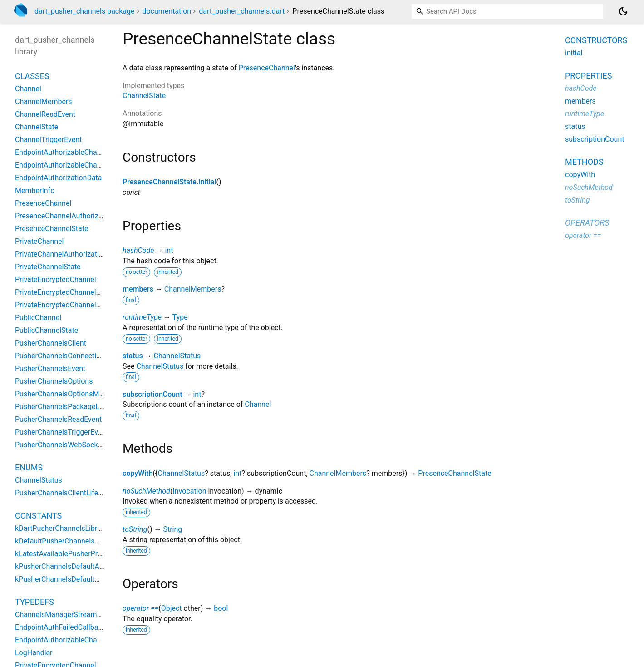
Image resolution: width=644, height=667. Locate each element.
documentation (167, 11)
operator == (140, 608)
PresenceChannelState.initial (170, 182)
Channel (258, 404)
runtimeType (142, 317)
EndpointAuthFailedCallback (60, 627)
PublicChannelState (47, 330)
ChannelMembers (193, 289)
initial (574, 53)
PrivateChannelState (48, 267)
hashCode (138, 250)
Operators (587, 223)
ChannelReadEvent (45, 114)
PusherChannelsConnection (60, 356)
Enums (29, 467)
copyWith (138, 473)
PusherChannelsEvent (50, 368)
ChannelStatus (177, 356)
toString (135, 529)
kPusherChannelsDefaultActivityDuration (80, 566)
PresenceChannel (267, 68)
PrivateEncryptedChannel (56, 279)
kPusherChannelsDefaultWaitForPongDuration (89, 579)
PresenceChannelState (455, 473)
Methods (584, 162)
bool (221, 608)
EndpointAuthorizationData (59, 178)
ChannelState (144, 96)
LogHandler (34, 653)
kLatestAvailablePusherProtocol (66, 554)
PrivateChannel (39, 241)
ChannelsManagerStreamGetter (66, 615)
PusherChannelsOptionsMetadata (69, 394)
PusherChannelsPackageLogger (66, 407)
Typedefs (34, 602)
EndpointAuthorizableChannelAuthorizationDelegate (99, 152)
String (172, 529)
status (133, 356)
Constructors (596, 40)
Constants (38, 516)
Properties (588, 76)
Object (172, 608)
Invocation (189, 491)
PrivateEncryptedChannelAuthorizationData (85, 292)
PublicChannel (38, 318)
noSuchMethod (146, 491)
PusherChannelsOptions (54, 381)
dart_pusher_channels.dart (242, 11)
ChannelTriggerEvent (48, 140)
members (138, 289)
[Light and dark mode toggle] (623, 11)
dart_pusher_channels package (85, 11)
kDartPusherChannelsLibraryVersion (73, 528)
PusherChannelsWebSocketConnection (78, 445)
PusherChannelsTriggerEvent (61, 432)
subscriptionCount (152, 394)
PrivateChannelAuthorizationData (69, 254)
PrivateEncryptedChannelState (64, 305)
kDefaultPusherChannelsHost (62, 541)
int (169, 250)
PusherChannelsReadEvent (58, 419)
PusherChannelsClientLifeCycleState (74, 493)
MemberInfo (35, 190)
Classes (32, 76)
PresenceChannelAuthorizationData (72, 216)
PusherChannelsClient (51, 343)
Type (180, 317)
